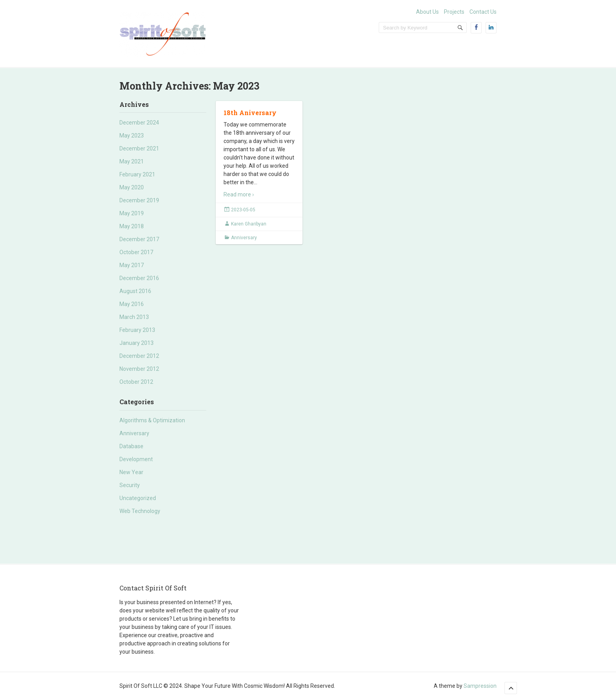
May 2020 (132, 187)
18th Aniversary (250, 113)
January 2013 (137, 343)
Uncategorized (138, 498)
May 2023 (132, 136)
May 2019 (132, 213)
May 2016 (132, 304)
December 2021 (139, 148)
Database (131, 446)
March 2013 (134, 317)
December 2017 (139, 239)
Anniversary (134, 433)
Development (136, 459)
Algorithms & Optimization (152, 420)
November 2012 (139, 369)
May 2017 (132, 265)
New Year (131, 472)
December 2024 (139, 123)
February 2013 (137, 330)
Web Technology (140, 511)
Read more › (239, 194)
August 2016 (135, 291)
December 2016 (139, 278)
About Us (427, 12)
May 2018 (132, 226)
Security (130, 485)
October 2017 (136, 252)
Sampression (480, 686)
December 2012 (139, 356)
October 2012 (136, 382)
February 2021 (137, 174)
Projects (454, 12)
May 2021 (132, 161)
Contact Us (483, 12)
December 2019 (139, 200)
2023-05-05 (243, 210)
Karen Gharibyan (249, 224)
